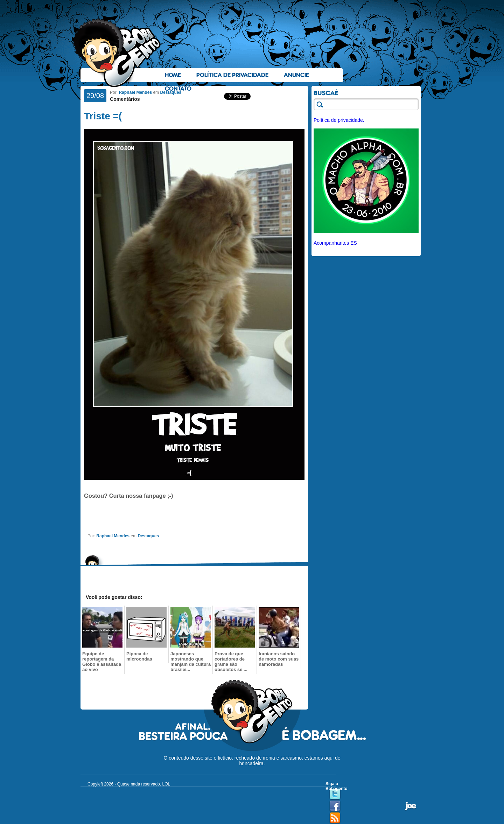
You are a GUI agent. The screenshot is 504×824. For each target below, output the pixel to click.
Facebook (335, 806)
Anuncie (296, 75)
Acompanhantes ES (335, 243)
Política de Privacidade (232, 75)
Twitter (335, 794)
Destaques (171, 92)
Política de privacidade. (339, 120)
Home (173, 75)
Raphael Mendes (135, 92)
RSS (335, 818)
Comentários (125, 99)
